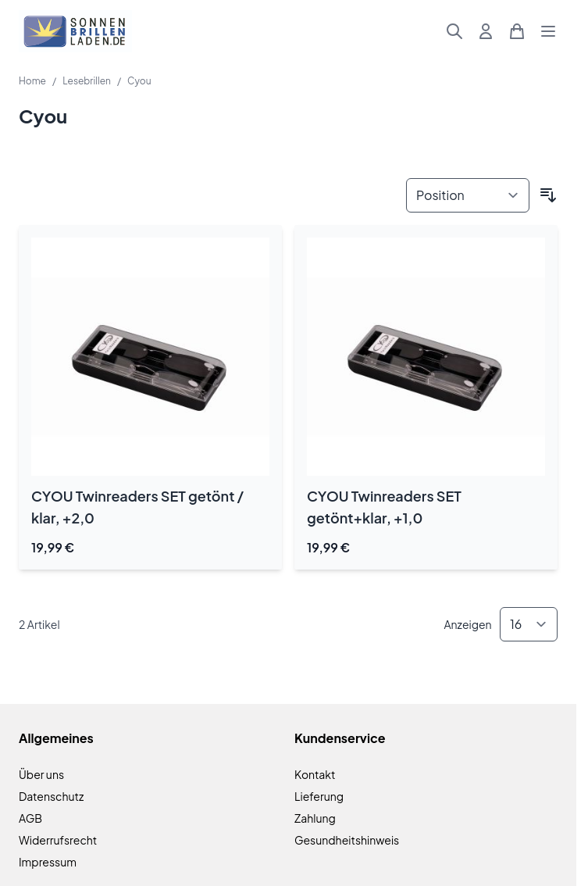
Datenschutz (51, 796)
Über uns (41, 774)
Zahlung (315, 818)
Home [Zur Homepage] (32, 81)
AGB (30, 818)
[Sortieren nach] (468, 195)
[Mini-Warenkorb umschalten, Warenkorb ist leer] (517, 31)
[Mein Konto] (486, 31)
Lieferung (319, 796)
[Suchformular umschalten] (454, 31)
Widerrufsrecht (58, 840)
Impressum (48, 862)
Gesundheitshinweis (347, 840)
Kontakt (315, 774)
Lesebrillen (87, 81)
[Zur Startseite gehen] (75, 32)
